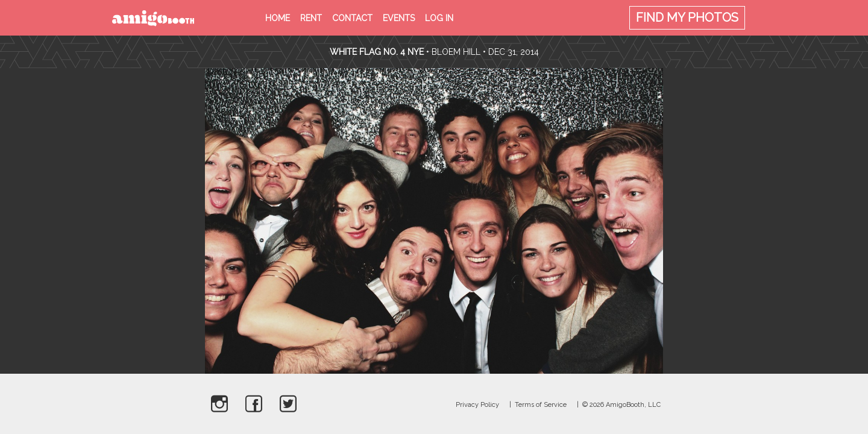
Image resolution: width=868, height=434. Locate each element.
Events (399, 18)
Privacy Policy (477, 405)
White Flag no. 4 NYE (377, 52)
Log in (439, 18)
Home (278, 18)
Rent (311, 18)
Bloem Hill (456, 52)
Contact (352, 18)
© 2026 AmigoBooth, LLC (621, 405)
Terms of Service (541, 405)
